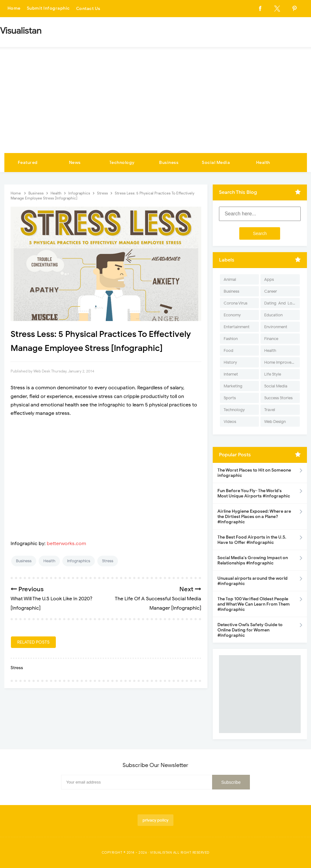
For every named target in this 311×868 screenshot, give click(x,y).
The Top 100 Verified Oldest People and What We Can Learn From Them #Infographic (254, 604)
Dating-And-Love (280, 303)
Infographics (79, 561)
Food (228, 350)
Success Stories (278, 398)
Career (271, 291)
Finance (271, 339)
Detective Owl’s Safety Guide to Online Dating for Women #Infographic (250, 630)
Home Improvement (282, 362)
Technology (122, 163)
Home (14, 9)
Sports (230, 398)
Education (273, 315)
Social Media (216, 163)
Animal (230, 279)
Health (263, 163)
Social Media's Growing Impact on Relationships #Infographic (253, 560)
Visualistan (161, 852)
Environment (276, 327)
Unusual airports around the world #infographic (253, 581)
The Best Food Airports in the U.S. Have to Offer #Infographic (252, 540)
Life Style (273, 374)
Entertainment (237, 327)
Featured (28, 163)
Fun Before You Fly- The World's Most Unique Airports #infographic (254, 493)
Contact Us (88, 9)
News (75, 163)
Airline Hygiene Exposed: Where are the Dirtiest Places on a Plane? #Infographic (254, 517)
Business (169, 163)
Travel (270, 410)
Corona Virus (236, 303)
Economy (232, 315)
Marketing (233, 386)
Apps (269, 279)
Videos (230, 422)
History (230, 362)
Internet (231, 374)
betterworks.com (66, 544)
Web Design (275, 422)
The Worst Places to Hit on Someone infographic (254, 473)
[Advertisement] (156, 106)
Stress (108, 561)
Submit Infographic (48, 9)
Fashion (231, 339)
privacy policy (155, 820)
